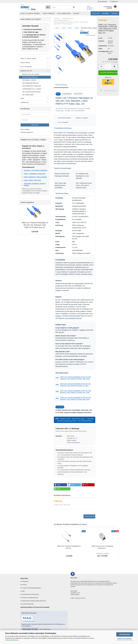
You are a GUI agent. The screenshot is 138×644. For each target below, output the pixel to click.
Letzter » (77, 28)
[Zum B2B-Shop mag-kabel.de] (27, 618)
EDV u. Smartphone (64, 13)
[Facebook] (73, 574)
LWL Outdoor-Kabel (28, 95)
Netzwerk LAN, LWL (26, 71)
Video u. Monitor (49, 13)
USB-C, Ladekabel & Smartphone (35, 174)
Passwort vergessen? (27, 132)
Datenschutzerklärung (12, 640)
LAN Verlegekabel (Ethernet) (30, 83)
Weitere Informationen (125, 639)
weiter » (70, 28)
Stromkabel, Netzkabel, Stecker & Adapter (35, 184)
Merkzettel (114, 2)
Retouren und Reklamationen (30, 598)
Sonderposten (25, 102)
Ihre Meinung (90, 516)
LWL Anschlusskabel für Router (31, 92)
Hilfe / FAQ (96, 13)
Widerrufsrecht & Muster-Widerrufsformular (34, 601)
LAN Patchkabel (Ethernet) (73, 318)
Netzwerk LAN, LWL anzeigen (31, 74)
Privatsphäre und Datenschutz (30, 594)
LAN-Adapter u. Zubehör (29, 80)
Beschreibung (61, 85)
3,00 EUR (35, 232)
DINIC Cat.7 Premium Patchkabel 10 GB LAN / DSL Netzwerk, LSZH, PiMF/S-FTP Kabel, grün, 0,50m (76, 392)
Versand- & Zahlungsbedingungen (31, 588)
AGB (23, 591)
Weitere (76, 13)
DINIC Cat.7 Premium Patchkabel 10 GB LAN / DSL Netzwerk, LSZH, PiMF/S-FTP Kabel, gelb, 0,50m (76, 398)
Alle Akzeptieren (125, 634)
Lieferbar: (101, 41)
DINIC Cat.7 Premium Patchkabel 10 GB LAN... (69, 547)
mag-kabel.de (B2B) (30, 629)
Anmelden (35, 125)
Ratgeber (105, 13)
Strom (22, 98)
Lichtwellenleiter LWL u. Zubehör (32, 89)
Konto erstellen (25, 129)
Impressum (25, 581)
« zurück (64, 28)
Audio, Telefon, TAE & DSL (33, 180)
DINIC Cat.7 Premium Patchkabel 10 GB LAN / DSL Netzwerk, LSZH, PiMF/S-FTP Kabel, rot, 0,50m (76, 385)
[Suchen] (74, 7)
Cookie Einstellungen (28, 604)
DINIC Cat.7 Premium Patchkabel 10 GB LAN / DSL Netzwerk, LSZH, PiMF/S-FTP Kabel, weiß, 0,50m (76, 378)
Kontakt (115, 13)
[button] (60, 485)
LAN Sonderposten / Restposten (32, 86)
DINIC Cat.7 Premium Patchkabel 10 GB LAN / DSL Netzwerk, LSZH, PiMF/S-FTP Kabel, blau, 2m (35, 225)
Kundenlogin (103, 2)
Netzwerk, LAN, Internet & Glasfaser (36, 170)
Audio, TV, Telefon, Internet (30, 13)
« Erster (57, 28)
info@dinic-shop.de (80, 598)
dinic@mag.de (76, 443)
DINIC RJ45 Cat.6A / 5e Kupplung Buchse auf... (102, 547)
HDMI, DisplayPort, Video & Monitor (35, 177)
